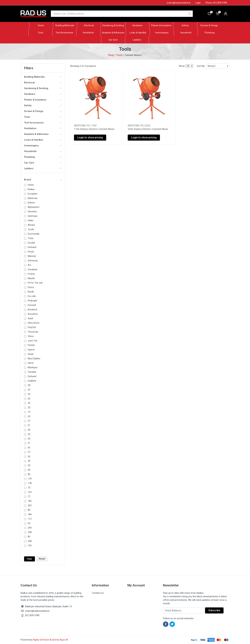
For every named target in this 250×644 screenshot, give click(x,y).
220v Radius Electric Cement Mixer (148, 129)
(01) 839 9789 (30, 615)
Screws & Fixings (43, 111)
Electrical (43, 83)
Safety (43, 105)
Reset (42, 559)
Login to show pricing (90, 138)
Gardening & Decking (43, 88)
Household (43, 151)
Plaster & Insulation (43, 100)
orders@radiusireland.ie (37, 611)
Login (198, 3)
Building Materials (43, 77)
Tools (119, 55)
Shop (111, 55)
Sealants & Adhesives (43, 134)
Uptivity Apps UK (60, 640)
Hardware (43, 94)
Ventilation (43, 128)
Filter (29, 559)
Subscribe (214, 610)
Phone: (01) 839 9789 (216, 3)
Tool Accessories (43, 123)
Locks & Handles (43, 140)
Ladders (43, 168)
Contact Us (98, 593)
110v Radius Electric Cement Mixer (94, 129)
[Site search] (119, 14)
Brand (43, 180)
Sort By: (201, 66)
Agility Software (41, 640)
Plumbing (43, 157)
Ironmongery (43, 146)
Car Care (43, 163)
